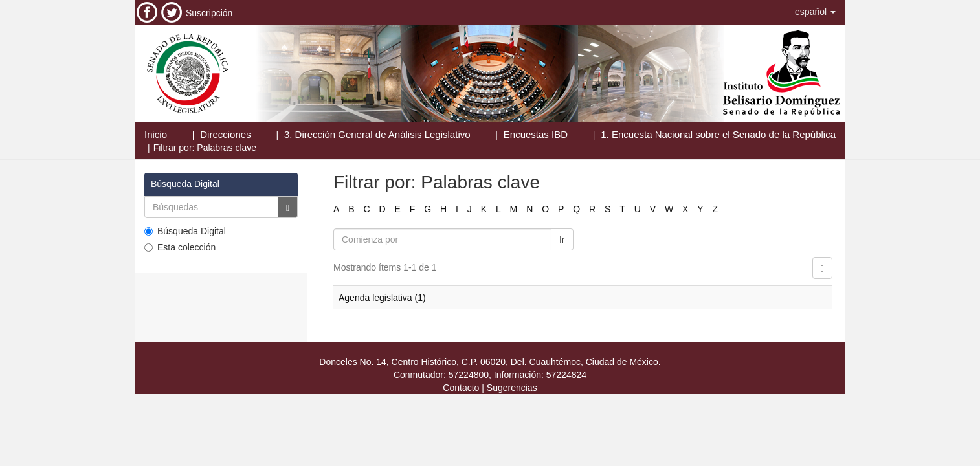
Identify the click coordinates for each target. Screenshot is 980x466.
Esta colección (180, 247)
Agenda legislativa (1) (382, 298)
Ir (562, 239)
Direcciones (225, 134)
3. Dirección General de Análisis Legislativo (377, 134)
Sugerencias (512, 388)
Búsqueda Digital (185, 231)
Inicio (156, 134)
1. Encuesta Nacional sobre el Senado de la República (718, 134)
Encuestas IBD (536, 134)
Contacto (461, 388)
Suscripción (209, 13)
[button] (815, 12)
